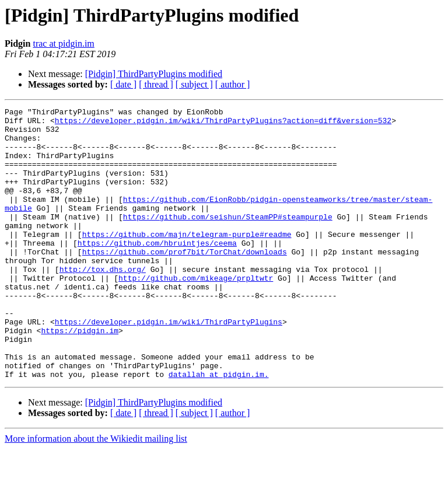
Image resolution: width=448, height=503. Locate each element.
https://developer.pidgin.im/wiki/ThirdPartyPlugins (169, 365)
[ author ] (233, 84)
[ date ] (123, 84)
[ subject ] (194, 84)
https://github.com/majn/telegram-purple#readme (187, 260)
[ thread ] (156, 84)
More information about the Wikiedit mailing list (96, 493)
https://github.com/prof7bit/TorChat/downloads (185, 281)
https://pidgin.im (80, 376)
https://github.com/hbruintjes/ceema (157, 271)
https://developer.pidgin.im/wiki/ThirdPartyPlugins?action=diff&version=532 (223, 124)
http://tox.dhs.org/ (103, 302)
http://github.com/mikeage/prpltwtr (196, 313)
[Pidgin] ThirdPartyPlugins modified (154, 74)
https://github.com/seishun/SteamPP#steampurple (228, 239)
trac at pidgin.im (63, 43)
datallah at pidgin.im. (219, 428)
